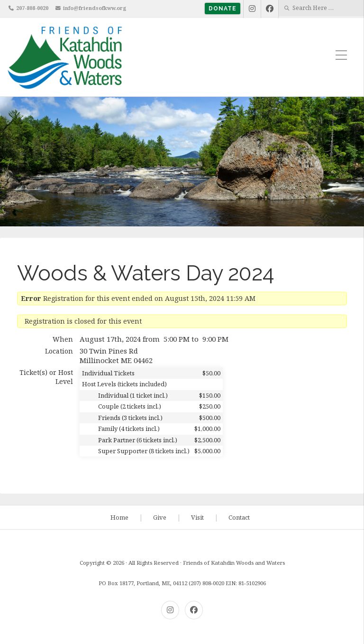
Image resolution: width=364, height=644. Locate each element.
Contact (239, 517)
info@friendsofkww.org (95, 8)
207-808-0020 (32, 8)
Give (160, 517)
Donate (223, 9)
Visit (197, 517)
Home (119, 517)
